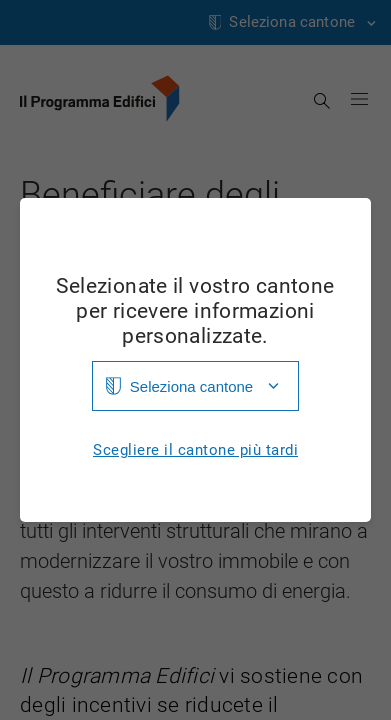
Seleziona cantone (191, 386)
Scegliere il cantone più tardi (195, 450)
